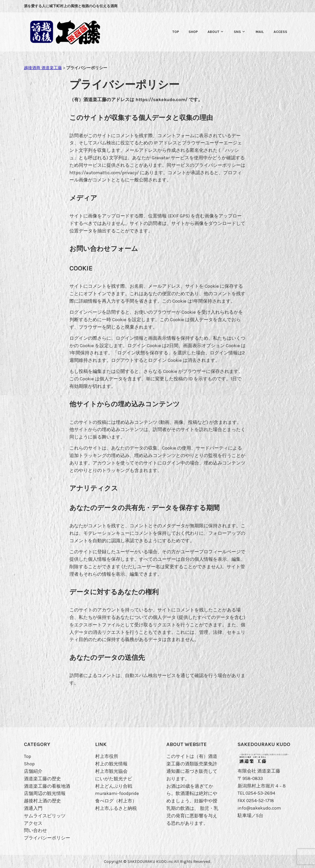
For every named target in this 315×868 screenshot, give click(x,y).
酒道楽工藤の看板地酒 (47, 786)
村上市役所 (107, 756)
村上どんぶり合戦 (114, 786)
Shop (29, 764)
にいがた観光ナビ (114, 779)
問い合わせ (35, 830)
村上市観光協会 (111, 771)
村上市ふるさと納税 (116, 808)
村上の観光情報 (111, 764)
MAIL (260, 32)
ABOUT (213, 32)
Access (280, 32)
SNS (237, 32)
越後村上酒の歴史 (42, 801)
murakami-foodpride (117, 793)
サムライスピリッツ (45, 816)
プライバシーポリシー (47, 838)
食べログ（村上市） (116, 801)
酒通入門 (33, 808)
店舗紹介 (33, 771)
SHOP (193, 32)
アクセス (33, 823)
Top (176, 32)
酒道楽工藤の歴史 (42, 779)
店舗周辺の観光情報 (45, 793)
